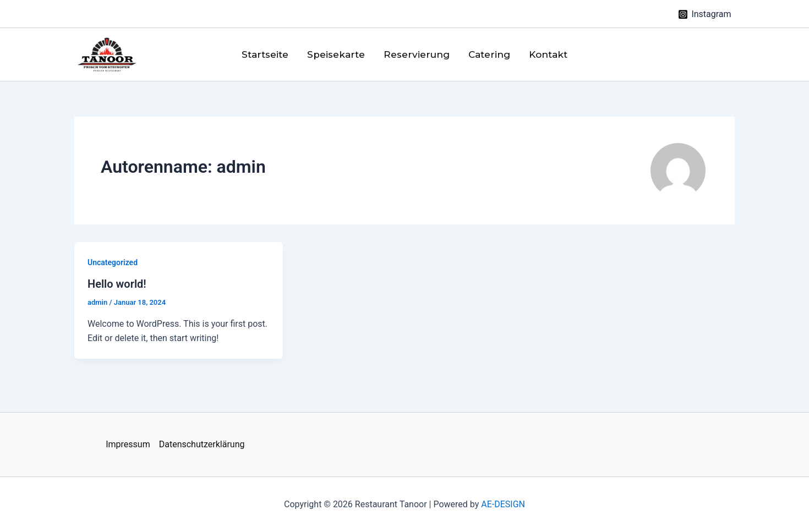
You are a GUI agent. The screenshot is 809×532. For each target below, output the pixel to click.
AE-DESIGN (503, 504)
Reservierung (417, 54)
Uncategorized (113, 262)
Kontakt (548, 54)
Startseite (265, 54)
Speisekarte (336, 54)
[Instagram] (705, 14)
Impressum (128, 444)
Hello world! (117, 284)
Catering (489, 54)
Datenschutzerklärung (202, 444)
